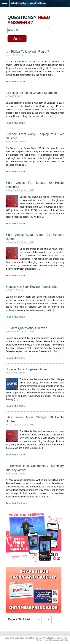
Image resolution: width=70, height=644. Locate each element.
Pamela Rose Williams (21, 190)
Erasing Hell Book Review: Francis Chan (32, 287)
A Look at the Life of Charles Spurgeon (31, 93)
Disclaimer (55, 640)
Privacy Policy (43, 640)
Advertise (64, 640)
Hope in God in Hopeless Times (27, 369)
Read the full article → (17, 82)
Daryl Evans (15, 55)
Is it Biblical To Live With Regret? (27, 52)
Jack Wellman (16, 142)
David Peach (15, 96)
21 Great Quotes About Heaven (26, 328)
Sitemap (64, 638)
